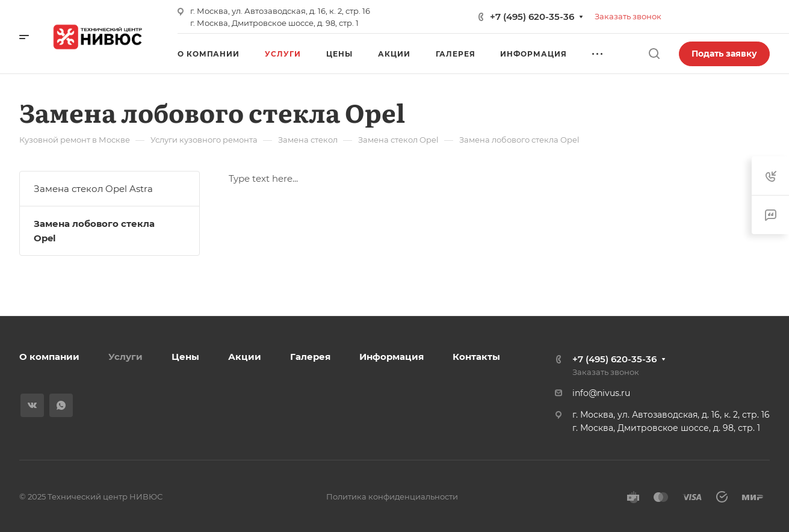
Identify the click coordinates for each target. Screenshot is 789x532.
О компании (49, 357)
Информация (391, 357)
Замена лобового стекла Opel (94, 231)
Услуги (125, 357)
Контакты (476, 357)
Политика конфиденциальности (392, 496)
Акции (245, 357)
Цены (185, 357)
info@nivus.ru (601, 393)
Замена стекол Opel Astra (93, 189)
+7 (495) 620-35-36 (532, 17)
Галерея (310, 357)
